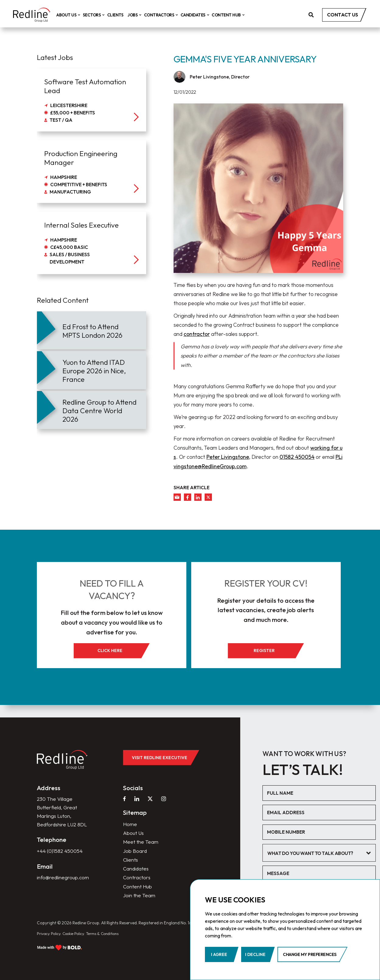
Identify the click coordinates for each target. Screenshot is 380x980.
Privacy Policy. (50, 931)
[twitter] (208, 497)
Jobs (139, 15)
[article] (91, 330)
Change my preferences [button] (310, 954)
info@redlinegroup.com (64, 883)
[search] (311, 15)
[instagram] (165, 793)
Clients (120, 15)
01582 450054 (297, 457)
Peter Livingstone (228, 457)
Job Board (135, 846)
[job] (91, 100)
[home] (34, 15)
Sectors (98, 15)
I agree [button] (219, 954)
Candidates (199, 15)
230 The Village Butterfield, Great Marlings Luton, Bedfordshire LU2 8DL (58, 811)
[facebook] (188, 497)
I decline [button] (255, 954)
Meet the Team (141, 837)
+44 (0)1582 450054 (61, 856)
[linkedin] (198, 497)
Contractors (165, 15)
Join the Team (139, 893)
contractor (197, 334)
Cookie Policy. (78, 931)
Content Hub (232, 15)
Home (130, 818)
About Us (72, 15)
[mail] (177, 497)
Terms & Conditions (111, 931)
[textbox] (318, 847)
